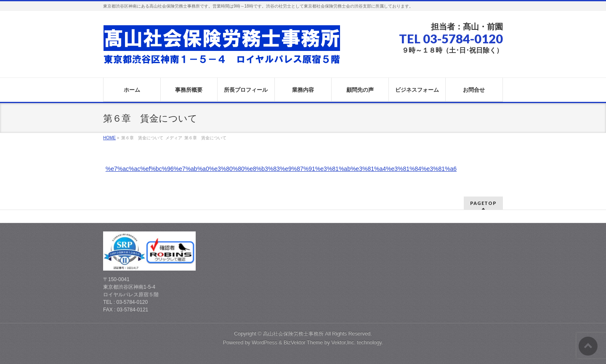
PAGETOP (483, 203)
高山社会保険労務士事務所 (293, 334)
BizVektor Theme (303, 343)
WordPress (264, 343)
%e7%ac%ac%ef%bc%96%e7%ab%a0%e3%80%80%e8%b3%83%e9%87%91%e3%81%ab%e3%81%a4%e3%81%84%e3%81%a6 (281, 169)
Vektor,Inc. (343, 343)
